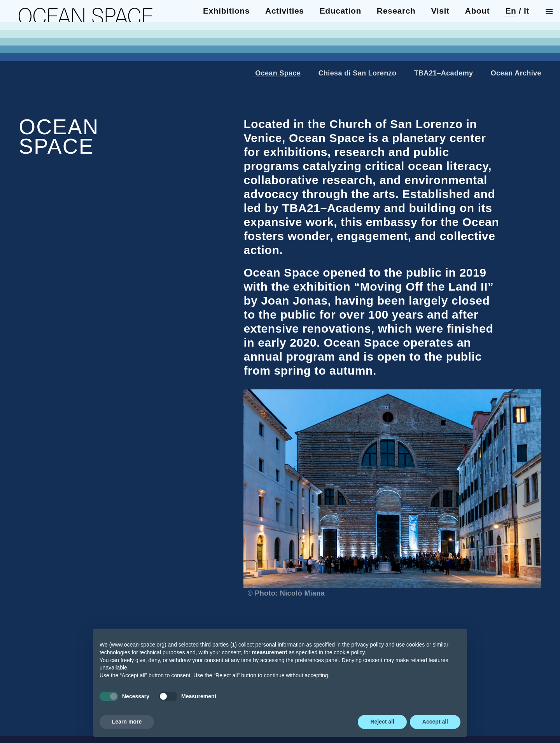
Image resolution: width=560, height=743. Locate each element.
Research (38, 51)
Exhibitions (42, 28)
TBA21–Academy (444, 73)
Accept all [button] (435, 722)
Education (39, 43)
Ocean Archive (516, 73)
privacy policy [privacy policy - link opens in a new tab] (367, 645)
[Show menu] (550, 11)
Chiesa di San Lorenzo (358, 73)
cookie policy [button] (349, 652)
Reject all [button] (382, 722)
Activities (38, 35)
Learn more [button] (127, 722)
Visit (28, 59)
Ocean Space (278, 73)
